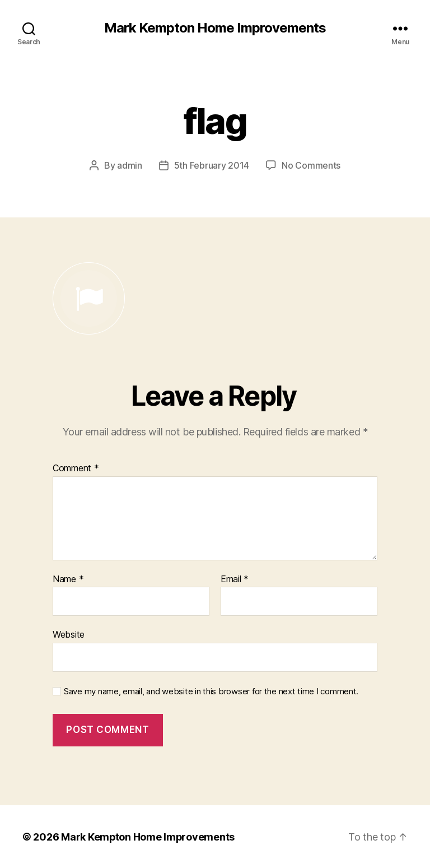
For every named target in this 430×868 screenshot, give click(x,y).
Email (235, 579)
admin (130, 165)
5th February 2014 (212, 165)
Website (69, 634)
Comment (76, 468)
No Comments (311, 165)
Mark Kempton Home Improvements (215, 28)
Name (68, 579)
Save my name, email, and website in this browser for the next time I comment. (211, 691)
